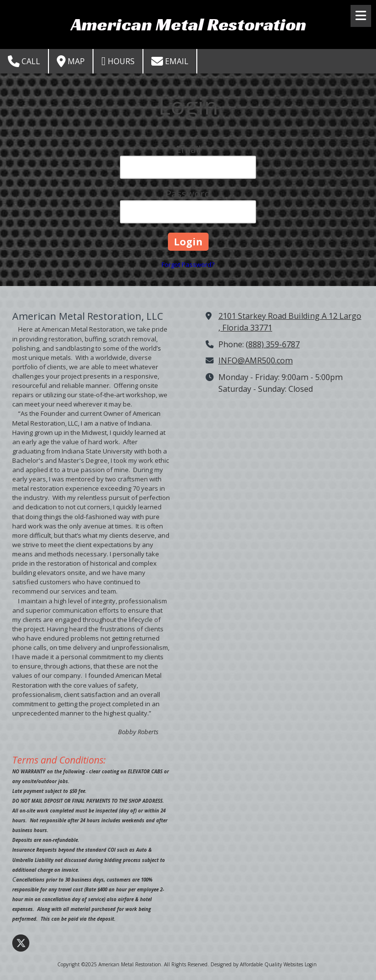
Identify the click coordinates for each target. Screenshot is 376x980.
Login (311, 964)
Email (170, 61)
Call (24, 61)
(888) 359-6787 (273, 344)
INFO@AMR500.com (256, 360)
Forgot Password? (188, 264)
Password (188, 194)
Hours (118, 61)
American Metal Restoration (189, 24)
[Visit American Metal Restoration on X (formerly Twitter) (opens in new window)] (21, 943)
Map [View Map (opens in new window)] (71, 61)
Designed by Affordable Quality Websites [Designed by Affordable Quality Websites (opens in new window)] (257, 964)
